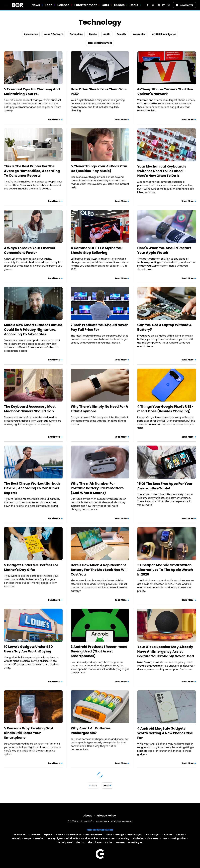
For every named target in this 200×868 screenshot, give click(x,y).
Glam (109, 835)
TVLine (109, 842)
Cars (105, 5)
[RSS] (169, 5)
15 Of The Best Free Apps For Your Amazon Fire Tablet (165, 486)
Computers (76, 34)
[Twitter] (153, 5)
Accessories (31, 34)
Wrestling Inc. (136, 842)
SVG (164, 838)
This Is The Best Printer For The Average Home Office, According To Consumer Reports (32, 171)
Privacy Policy (106, 816)
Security (122, 34)
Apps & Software (54, 34)
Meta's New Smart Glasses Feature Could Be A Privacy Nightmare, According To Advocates (33, 330)
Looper (28, 838)
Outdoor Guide (90, 838)
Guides (119, 5)
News (36, 5)
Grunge (120, 835)
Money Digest (55, 838)
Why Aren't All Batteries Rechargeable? (91, 731)
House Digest (153, 835)
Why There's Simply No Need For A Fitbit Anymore (99, 409)
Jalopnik (16, 838)
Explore (48, 835)
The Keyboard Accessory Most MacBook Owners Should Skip (30, 409)
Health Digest (135, 835)
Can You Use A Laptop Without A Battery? (164, 327)
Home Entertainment (100, 43)
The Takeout (95, 842)
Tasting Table (178, 838)
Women (120, 842)
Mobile (93, 34)
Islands (180, 835)
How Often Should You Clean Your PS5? (99, 92)
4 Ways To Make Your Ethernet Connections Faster (30, 250)
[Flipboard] (164, 5)
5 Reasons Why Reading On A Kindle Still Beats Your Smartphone (29, 733)
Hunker (168, 835)
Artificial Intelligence (164, 34)
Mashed (40, 838)
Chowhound (19, 835)
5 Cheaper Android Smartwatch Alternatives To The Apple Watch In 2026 (165, 570)
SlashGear (153, 838)
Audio (107, 34)
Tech (49, 5)
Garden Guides (94, 835)
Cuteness (35, 835)
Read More (54, 120)
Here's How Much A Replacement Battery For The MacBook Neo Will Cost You (99, 570)
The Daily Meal (64, 842)
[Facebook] (148, 5)
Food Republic (74, 835)
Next (106, 785)
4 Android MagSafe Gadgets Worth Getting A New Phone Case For (165, 733)
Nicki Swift (72, 838)
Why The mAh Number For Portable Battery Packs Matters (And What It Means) (97, 488)
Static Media (84, 822)
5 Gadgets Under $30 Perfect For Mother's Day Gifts (31, 567)
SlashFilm (138, 838)
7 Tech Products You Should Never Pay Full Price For (99, 327)
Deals (134, 5)
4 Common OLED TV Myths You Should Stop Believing (97, 250)
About (88, 816)
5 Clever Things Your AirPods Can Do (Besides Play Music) (99, 169)
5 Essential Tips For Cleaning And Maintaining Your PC (32, 92)
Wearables (139, 34)
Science (63, 5)
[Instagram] (158, 5)
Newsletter (185, 5)
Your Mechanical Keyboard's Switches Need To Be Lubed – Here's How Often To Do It (162, 171)
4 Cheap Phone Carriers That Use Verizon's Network (165, 92)
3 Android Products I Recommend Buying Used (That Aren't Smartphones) (99, 651)
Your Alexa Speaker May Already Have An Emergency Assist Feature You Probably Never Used (166, 651)
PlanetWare (108, 838)
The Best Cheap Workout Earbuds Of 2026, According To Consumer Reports (32, 488)
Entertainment (86, 5)
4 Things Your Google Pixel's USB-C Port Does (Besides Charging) (165, 409)
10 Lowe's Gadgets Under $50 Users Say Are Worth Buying (28, 649)
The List (80, 842)
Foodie (59, 835)
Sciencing (124, 838)
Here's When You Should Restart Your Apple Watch (164, 250)
